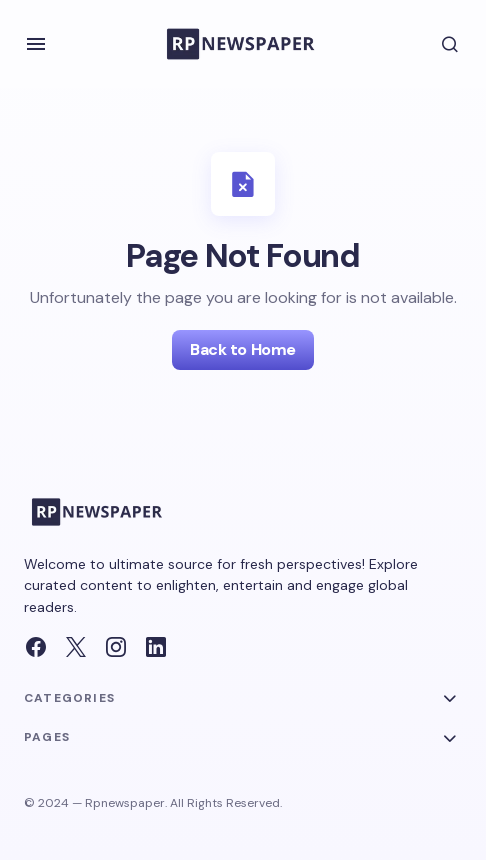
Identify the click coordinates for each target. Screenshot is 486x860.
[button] (36, 44)
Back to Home (242, 349)
